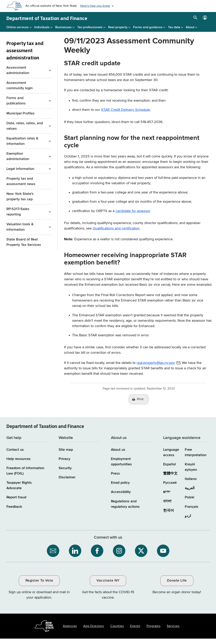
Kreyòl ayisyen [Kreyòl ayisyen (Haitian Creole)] (191, 467)
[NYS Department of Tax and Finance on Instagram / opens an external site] (119, 551)
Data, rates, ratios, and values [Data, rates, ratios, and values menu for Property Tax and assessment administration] (25, 126)
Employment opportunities (121, 462)
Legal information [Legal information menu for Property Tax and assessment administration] (20, 169)
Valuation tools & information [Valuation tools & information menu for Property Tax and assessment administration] (20, 227)
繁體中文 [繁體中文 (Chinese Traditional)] (170, 474)
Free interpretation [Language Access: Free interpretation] (196, 452)
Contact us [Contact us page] (15, 450)
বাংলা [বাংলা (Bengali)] (167, 501)
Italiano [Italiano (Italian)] (191, 479)
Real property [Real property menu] (118, 27)
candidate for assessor (133, 211)
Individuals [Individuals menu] (42, 27)
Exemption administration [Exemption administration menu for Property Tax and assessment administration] (18, 156)
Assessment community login (20, 86)
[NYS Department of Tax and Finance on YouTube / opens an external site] (163, 551)
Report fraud (16, 497)
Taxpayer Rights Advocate (19, 485)
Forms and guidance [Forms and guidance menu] (148, 27)
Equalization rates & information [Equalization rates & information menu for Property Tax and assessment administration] (22, 141)
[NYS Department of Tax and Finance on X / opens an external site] (141, 551)
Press (115, 474)
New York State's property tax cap (20, 197)
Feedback (14, 507)
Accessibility (121, 492)
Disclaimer (67, 477)
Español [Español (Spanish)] (169, 464)
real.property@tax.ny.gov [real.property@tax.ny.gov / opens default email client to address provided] (156, 363)
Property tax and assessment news (21, 181)
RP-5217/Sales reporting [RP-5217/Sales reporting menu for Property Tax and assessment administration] (18, 212)
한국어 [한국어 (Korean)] (169, 511)
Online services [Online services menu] (18, 27)
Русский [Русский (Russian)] (170, 483)
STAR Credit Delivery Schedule (126, 110)
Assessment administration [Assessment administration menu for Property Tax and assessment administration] (18, 70)
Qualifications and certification (116, 228)
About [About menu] (190, 27)
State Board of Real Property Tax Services (24, 242)
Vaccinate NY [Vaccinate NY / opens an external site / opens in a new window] (108, 581)
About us (118, 450)
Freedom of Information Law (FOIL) (25, 471)
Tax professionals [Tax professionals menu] (90, 27)
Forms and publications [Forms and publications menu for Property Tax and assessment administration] (16, 101)
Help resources (19, 459)
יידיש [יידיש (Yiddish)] (167, 492)
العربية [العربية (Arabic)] (190, 488)
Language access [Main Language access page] (171, 452)
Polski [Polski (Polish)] (189, 497)
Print (140, 399)
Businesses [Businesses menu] (63, 27)
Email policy (120, 483)
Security (65, 468)
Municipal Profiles (21, 113)
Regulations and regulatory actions (125, 504)
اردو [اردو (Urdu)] (188, 516)
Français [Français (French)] (192, 507)
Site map (66, 450)
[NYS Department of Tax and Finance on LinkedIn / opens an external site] (75, 551)
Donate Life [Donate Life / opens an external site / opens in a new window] (177, 581)
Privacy (64, 459)
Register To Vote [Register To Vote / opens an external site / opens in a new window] (39, 581)
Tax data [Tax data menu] (174, 27)
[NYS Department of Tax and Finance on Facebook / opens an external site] (97, 551)
